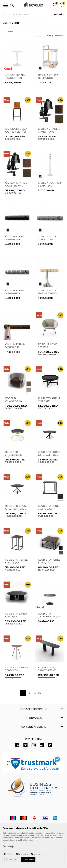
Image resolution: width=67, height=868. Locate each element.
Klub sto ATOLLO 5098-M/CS (14, 455)
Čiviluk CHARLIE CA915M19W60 (16, 184)
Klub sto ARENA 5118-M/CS (49, 400)
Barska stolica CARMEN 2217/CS (16, 130)
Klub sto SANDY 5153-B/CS (16, 615)
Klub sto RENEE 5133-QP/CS (16, 561)
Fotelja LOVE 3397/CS (47, 346)
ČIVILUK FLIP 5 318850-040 (15, 238)
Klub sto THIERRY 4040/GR (50, 615)
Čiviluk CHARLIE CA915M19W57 (49, 130)
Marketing (39, 854)
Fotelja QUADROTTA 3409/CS (14, 401)
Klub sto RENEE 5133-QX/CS (49, 561)
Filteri (59, 14)
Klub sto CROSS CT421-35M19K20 (16, 507)
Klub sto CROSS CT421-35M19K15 (49, 454)
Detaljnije (9, 846)
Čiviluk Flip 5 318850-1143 (15, 292)
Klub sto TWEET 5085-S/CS (17, 669)
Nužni (10, 854)
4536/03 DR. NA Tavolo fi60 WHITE (15, 78)
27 (40, 693)
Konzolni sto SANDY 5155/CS (48, 669)
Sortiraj (6, 14)
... (35, 693)
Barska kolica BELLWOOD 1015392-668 (48, 78)
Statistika (23, 854)
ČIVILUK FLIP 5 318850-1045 (47, 238)
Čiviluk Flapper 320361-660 (49, 184)
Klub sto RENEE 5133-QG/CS (49, 507)
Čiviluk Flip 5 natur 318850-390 (48, 293)
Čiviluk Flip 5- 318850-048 (15, 346)
